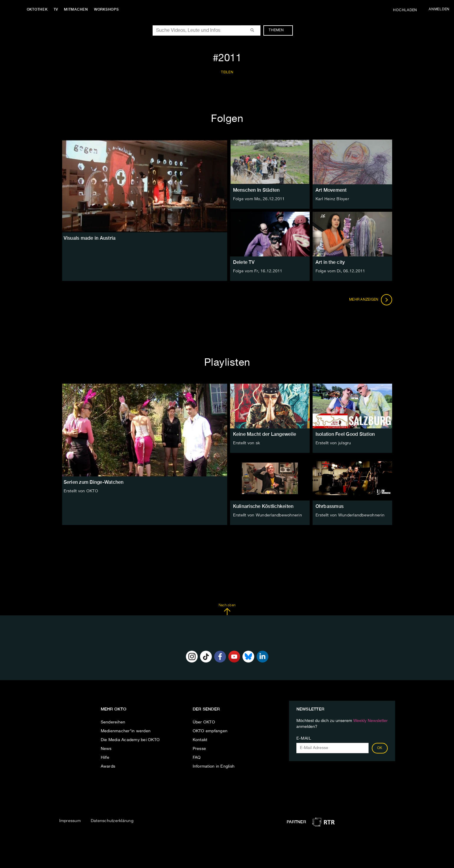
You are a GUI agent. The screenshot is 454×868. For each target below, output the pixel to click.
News (106, 749)
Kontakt (200, 740)
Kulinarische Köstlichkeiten (263, 506)
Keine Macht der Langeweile (265, 434)
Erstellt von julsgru (333, 443)
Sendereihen (113, 722)
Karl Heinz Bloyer (332, 199)
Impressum (70, 821)
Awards (108, 766)
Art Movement (331, 190)
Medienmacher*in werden (126, 731)
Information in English (214, 766)
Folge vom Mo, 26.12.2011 (259, 199)
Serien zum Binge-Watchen (94, 482)
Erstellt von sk (247, 443)
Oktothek (38, 9)
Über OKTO (204, 722)
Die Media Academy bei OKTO (130, 740)
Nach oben (227, 609)
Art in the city (330, 262)
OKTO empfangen (210, 731)
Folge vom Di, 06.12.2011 (340, 271)
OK (380, 748)
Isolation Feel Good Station (345, 434)
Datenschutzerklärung (112, 821)
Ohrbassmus (330, 506)
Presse (199, 749)
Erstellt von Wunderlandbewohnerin (268, 515)
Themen (279, 30)
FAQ (197, 758)
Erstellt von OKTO (81, 491)
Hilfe (105, 758)
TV (57, 9)
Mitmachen (77, 9)
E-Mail (304, 738)
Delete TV (244, 262)
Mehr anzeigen (371, 300)
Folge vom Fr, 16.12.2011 (258, 271)
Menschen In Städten (256, 190)
